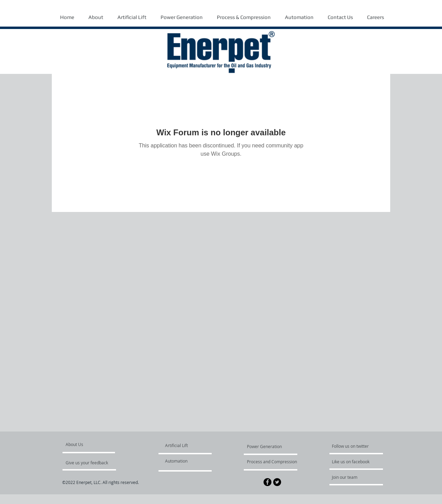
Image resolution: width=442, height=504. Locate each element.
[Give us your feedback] (90, 463)
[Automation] (185, 461)
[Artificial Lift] (181, 445)
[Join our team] (350, 477)
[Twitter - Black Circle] (277, 482)
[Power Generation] (266, 446)
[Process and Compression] (272, 462)
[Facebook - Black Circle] (267, 482)
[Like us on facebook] (353, 462)
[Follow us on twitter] (351, 446)
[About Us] (92, 444)
